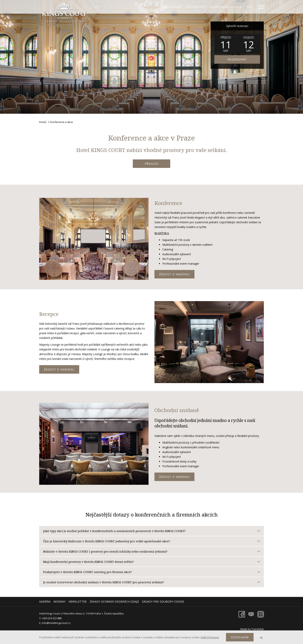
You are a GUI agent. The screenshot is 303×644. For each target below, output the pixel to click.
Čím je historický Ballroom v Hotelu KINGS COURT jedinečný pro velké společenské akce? (152, 541)
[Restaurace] (179, 7)
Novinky (59, 602)
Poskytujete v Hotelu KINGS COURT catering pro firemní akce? (152, 572)
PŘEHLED (151, 164)
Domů (43, 122)
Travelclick (258, 629)
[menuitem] (45, 602)
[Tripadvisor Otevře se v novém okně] (251, 614)
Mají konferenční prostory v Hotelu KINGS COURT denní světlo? (152, 562)
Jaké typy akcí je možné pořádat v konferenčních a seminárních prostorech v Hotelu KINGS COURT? (152, 531)
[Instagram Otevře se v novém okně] (261, 614)
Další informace (210, 637)
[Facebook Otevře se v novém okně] (242, 614)
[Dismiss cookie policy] (261, 637)
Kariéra (45, 602)
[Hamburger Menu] (259, 7)
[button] (226, 44)
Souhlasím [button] (240, 637)
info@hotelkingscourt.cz (56, 623)
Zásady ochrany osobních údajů (114, 602)
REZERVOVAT (237, 59)
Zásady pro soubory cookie (163, 602)
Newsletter (78, 602)
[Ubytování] (155, 7)
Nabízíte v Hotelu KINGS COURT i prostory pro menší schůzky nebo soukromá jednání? (152, 551)
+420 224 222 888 (52, 618)
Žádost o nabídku (174, 274)
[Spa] (232, 7)
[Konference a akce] (209, 7)
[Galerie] (246, 7)
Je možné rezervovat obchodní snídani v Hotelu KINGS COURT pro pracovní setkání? (152, 582)
